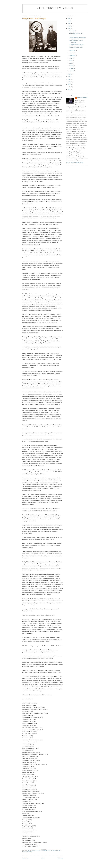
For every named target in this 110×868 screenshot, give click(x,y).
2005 (69, 89)
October (72, 53)
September (72, 55)
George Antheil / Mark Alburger (77, 38)
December (72, 31)
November (72, 50)
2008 (69, 84)
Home (43, 858)
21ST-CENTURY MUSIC (55, 8)
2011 (69, 77)
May (71, 61)
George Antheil (56, 850)
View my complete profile (74, 163)
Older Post (60, 858)
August (71, 58)
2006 (69, 87)
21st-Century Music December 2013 (39, 850)
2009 (69, 82)
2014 (69, 26)
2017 (69, 18)
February (72, 68)
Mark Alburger (27, 852)
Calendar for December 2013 (77, 45)
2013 (69, 29)
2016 (69, 21)
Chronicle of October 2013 (76, 47)
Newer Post (25, 858)
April (71, 63)
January (72, 71)
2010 (69, 79)
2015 (69, 23)
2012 (69, 74)
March (71, 66)
